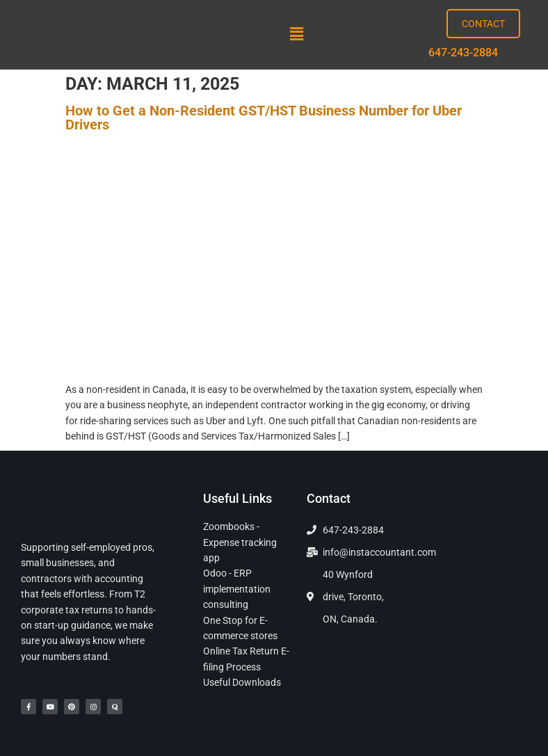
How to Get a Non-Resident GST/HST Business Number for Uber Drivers (264, 118)
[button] (296, 35)
